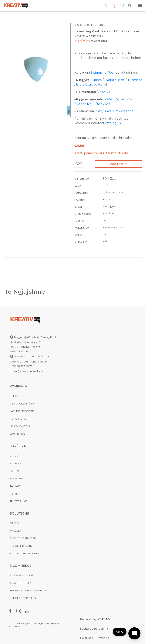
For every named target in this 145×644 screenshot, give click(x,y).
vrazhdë (127, 111)
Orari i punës (19, 434)
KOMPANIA (18, 386)
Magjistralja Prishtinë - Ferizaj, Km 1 (33, 337)
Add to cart (119, 164)
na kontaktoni (20, 426)
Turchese (135, 80)
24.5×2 (79, 104)
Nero (102, 84)
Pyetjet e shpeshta (23, 598)
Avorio (109, 80)
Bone (121, 80)
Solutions (19, 514)
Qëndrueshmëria (22, 404)
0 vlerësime (99, 41)
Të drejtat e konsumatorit (28, 590)
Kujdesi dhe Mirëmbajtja (27, 553)
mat (99, 111)
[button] (122, 6)
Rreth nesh (18, 396)
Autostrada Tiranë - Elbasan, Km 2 (32, 356)
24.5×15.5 (111, 99)
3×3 (108, 104)
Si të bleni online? (22, 575)
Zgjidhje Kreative (22, 546)
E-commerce (21, 566)
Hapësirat (19, 446)
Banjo (14, 456)
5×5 (100, 104)
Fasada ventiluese (23, 538)
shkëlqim (111, 111)
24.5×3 (125, 99)
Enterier (16, 471)
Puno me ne (18, 419)
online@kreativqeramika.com (28, 371)
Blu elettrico (86, 84)
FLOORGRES (97, 25)
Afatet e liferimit (21, 583)
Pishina (15, 494)
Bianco (97, 80)
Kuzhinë (15, 463)
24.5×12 (103, 92)
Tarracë (16, 486)
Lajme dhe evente (22, 411)
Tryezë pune (18, 501)
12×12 (91, 104)
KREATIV (104, 619)
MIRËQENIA (17, 531)
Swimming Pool (103, 73)
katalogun (113, 123)
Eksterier (16, 478)
